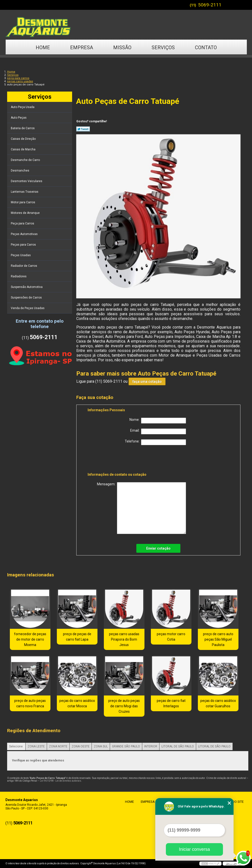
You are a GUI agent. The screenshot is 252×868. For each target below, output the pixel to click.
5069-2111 (210, 5)
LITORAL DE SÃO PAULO (178, 746)
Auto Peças (19, 118)
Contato (206, 47)
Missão (122, 47)
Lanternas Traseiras (25, 192)
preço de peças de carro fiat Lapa (77, 637)
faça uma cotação (147, 381)
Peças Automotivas (25, 234)
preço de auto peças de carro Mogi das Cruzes (124, 706)
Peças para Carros (24, 245)
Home (43, 47)
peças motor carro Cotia (171, 637)
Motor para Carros (23, 202)
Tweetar (83, 129)
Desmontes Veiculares (27, 181)
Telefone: (155, 442)
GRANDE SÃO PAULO (126, 746)
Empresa (82, 47)
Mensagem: (142, 508)
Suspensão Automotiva (27, 287)
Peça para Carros (23, 223)
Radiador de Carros (24, 266)
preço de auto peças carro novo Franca (30, 703)
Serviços (163, 47)
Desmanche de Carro (26, 160)
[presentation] (119, 460)
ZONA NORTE (58, 746)
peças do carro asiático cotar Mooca (77, 703)
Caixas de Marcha (24, 149)
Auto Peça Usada (23, 107)
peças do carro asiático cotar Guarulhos (218, 703)
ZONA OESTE (81, 746)
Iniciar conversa (194, 849)
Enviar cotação (158, 548)
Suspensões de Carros (27, 298)
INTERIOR (151, 746)
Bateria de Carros (23, 128)
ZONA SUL (101, 746)
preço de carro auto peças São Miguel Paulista (218, 639)
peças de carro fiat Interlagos (171, 703)
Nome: (158, 421)
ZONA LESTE (36, 746)
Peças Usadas (21, 255)
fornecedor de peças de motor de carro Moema (30, 639)
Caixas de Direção (24, 139)
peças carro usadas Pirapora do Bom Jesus (124, 639)
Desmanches (20, 171)
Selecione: (16, 746)
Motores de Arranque (26, 213)
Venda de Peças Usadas (28, 308)
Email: (158, 431)
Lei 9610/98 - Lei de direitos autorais (61, 781)
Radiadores (19, 276)
